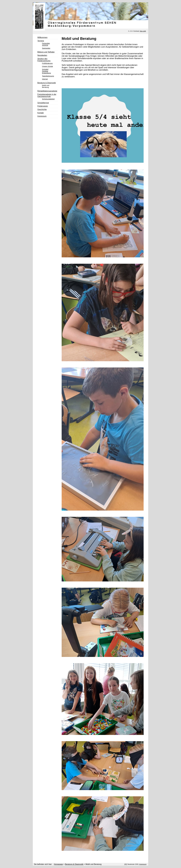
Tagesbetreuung (48, 76)
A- (129, 31)
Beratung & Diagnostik (47, 83)
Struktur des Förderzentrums (44, 60)
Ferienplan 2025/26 (46, 44)
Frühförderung (47, 63)
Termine (41, 41)
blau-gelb (143, 31)
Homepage (58, 864)
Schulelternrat (43, 103)
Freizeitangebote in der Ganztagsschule (47, 95)
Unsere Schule (47, 66)
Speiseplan (46, 48)
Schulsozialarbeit (48, 99)
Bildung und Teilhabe (46, 52)
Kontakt (41, 113)
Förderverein (43, 106)
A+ (132, 31)
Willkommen (42, 37)
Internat (45, 79)
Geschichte (42, 109)
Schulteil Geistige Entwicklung (46, 71)
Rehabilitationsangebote (47, 91)
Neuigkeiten (42, 55)
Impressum (42, 116)
